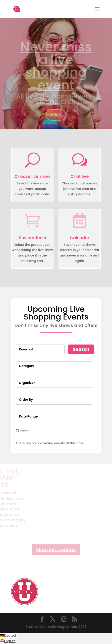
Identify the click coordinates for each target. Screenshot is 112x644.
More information (56, 550)
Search (81, 349)
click (56, 118)
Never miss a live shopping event (56, 69)
